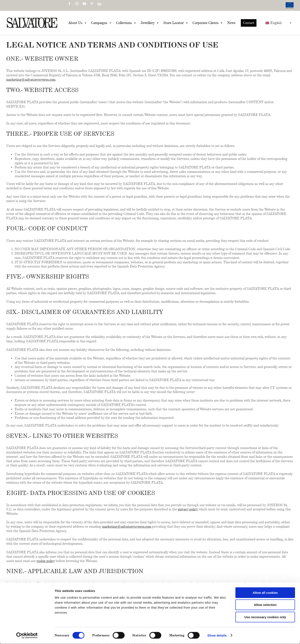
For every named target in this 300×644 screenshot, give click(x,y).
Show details (217, 636)
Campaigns (101, 23)
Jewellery (150, 23)
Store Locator (176, 23)
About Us (78, 23)
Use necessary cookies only (265, 617)
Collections (126, 23)
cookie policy (46, 561)
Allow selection (265, 605)
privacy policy (188, 509)
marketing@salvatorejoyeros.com (31, 80)
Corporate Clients (208, 23)
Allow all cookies (265, 593)
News (231, 23)
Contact (249, 23)
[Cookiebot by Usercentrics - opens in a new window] (27, 636)
